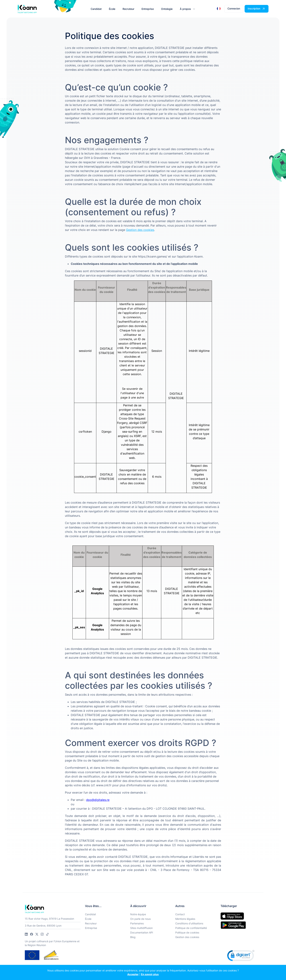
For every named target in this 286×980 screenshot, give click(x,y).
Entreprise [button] (148, 9)
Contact (180, 914)
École (88, 919)
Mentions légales (185, 919)
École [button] (112, 9)
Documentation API (142, 932)
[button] (187, 9)
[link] (241, 956)
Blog (133, 937)
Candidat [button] (96, 9)
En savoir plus (150, 974)
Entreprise (91, 928)
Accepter (133, 974)
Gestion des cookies (187, 937)
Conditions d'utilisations (189, 923)
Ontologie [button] (167, 9)
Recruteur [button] (128, 9)
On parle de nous (140, 919)
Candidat (90, 914)
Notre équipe (138, 914)
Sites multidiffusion (141, 928)
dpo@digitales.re (98, 800)
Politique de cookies (187, 932)
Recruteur (91, 923)
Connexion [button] (234, 8)
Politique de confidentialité (191, 928)
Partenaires (137, 923)
